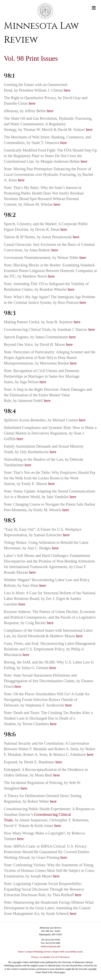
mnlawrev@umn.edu (50, 946)
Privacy (35, 957)
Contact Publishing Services (38, 952)
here (67, 90)
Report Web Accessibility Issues (68, 952)
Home (21, 952)
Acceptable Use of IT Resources (55, 957)
